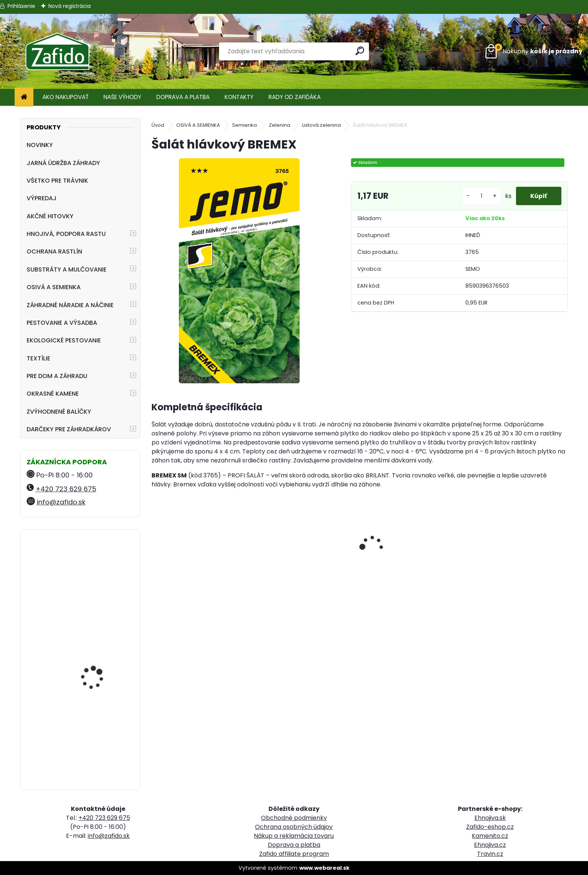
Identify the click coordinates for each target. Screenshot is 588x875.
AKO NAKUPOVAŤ (65, 97)
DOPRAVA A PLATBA (183, 97)
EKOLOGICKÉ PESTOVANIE (64, 340)
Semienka (244, 125)
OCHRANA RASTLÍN (54, 251)
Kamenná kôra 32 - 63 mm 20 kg (100, 568)
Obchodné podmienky (294, 818)
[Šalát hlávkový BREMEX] (239, 271)
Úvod (158, 125)
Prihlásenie (21, 6)
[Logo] (57, 51)
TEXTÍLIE (38, 358)
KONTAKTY (239, 97)
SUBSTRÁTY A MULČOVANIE (67, 269)
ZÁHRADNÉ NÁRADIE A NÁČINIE (70, 305)
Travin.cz (490, 854)
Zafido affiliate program (294, 854)
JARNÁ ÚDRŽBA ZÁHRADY (63, 163)
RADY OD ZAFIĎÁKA (295, 97)
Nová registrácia (70, 6)
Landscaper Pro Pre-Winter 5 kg (97, 706)
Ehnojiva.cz (490, 845)
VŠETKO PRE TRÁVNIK (57, 181)
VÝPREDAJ (42, 198)
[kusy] (480, 196)
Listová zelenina (322, 125)
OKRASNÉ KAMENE (53, 394)
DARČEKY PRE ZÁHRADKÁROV (69, 429)
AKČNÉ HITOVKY (50, 216)
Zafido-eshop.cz (490, 827)
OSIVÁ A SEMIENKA (54, 287)
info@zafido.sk (61, 502)
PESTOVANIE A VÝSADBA (62, 323)
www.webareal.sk (324, 868)
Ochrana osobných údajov (294, 827)
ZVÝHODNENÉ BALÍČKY (59, 412)
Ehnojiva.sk (490, 818)
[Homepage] (24, 97)
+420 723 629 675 (66, 489)
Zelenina (280, 125)
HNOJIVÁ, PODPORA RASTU (66, 234)
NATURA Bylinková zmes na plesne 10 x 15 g (101, 641)
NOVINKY (40, 145)
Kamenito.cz (490, 836)
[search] (360, 51)
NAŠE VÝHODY (122, 97)
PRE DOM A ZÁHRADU (57, 376)
